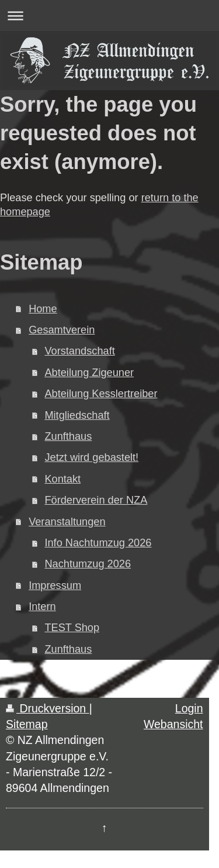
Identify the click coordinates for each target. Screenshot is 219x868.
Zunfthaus (68, 436)
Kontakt (62, 479)
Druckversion (48, 708)
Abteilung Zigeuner (89, 373)
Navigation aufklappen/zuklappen (109, 15)
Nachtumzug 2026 (88, 564)
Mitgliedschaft (77, 415)
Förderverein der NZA (96, 500)
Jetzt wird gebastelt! (91, 457)
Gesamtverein (62, 330)
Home (43, 309)
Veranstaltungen (67, 522)
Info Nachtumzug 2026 (98, 543)
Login (189, 708)
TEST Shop (72, 628)
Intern (42, 607)
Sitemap (27, 724)
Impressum (55, 585)
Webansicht (173, 724)
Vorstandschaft (79, 351)
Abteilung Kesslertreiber (101, 394)
